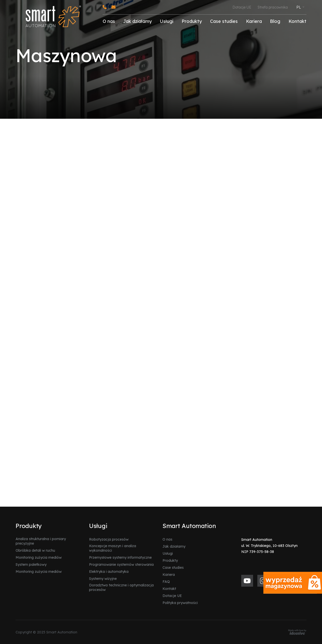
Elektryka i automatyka (109, 572)
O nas (109, 21)
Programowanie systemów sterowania (121, 565)
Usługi (167, 21)
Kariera (254, 21)
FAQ (166, 582)
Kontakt (297, 21)
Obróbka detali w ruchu (35, 550)
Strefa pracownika (273, 7)
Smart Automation (189, 526)
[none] (300, 6)
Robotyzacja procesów (109, 539)
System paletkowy (31, 565)
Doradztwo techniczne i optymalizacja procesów (121, 587)
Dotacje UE (242, 7)
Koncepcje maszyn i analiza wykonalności (113, 548)
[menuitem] (300, 7)
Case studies (224, 21)
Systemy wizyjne (103, 579)
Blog (275, 21)
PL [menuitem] (299, 7)
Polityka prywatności (180, 603)
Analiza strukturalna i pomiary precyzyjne (41, 541)
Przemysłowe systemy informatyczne (120, 557)
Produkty (192, 21)
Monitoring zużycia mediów (39, 557)
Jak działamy (137, 21)
